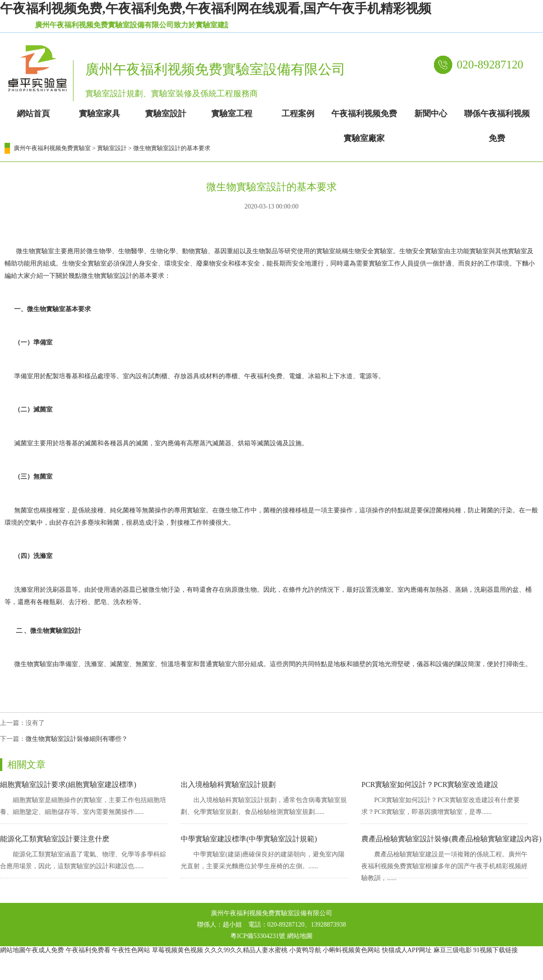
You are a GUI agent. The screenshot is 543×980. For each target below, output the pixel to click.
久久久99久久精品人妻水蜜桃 (246, 950)
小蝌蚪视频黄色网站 (351, 950)
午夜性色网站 (131, 950)
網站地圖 (300, 936)
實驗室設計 (112, 148)
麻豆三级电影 (453, 950)
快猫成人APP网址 (407, 950)
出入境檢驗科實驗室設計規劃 (228, 785)
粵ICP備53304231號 (258, 936)
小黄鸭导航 (305, 950)
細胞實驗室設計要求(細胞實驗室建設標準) (68, 785)
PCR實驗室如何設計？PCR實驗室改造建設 (430, 785)
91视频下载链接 (496, 950)
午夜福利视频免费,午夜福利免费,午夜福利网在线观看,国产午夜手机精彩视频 (216, 8)
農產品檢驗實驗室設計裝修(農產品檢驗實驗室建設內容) (452, 839)
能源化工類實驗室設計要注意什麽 (55, 839)
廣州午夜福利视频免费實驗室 (52, 148)
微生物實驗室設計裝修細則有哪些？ (77, 739)
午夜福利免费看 (88, 950)
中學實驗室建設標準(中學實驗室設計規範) (249, 839)
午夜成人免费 (45, 950)
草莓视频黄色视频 (178, 950)
